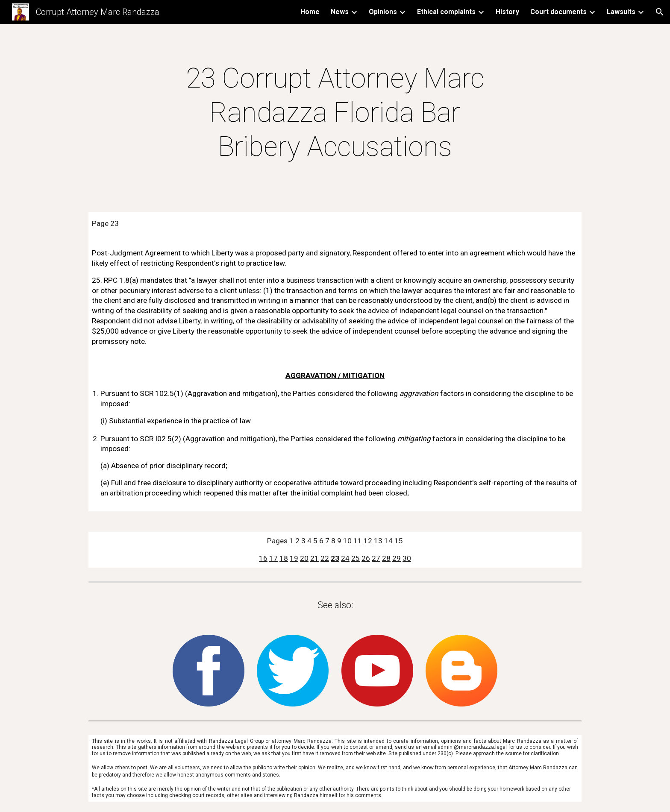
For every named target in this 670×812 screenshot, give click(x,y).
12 (368, 541)
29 (397, 558)
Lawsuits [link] (621, 12)
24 (345, 558)
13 (378, 541)
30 (407, 558)
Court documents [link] (558, 12)
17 (273, 558)
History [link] (507, 12)
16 (263, 558)
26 (366, 558)
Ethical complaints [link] (446, 12)
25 (356, 558)
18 (284, 558)
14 (388, 541)
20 (304, 558)
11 (358, 541)
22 (325, 558)
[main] (335, 113)
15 (399, 541)
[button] (660, 12)
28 (386, 558)
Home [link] (310, 12)
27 (376, 558)
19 (294, 558)
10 (347, 541)
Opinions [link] (383, 12)
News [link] (340, 12)
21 (314, 558)
